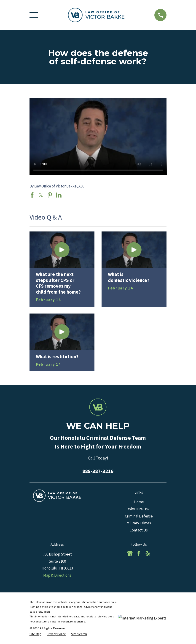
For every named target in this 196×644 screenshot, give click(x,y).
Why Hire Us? (139, 509)
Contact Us (139, 530)
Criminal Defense (139, 516)
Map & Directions (57, 575)
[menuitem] (35, 634)
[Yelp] (148, 553)
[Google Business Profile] (130, 553)
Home (139, 502)
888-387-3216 (98, 471)
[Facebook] (139, 553)
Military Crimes (139, 523)
